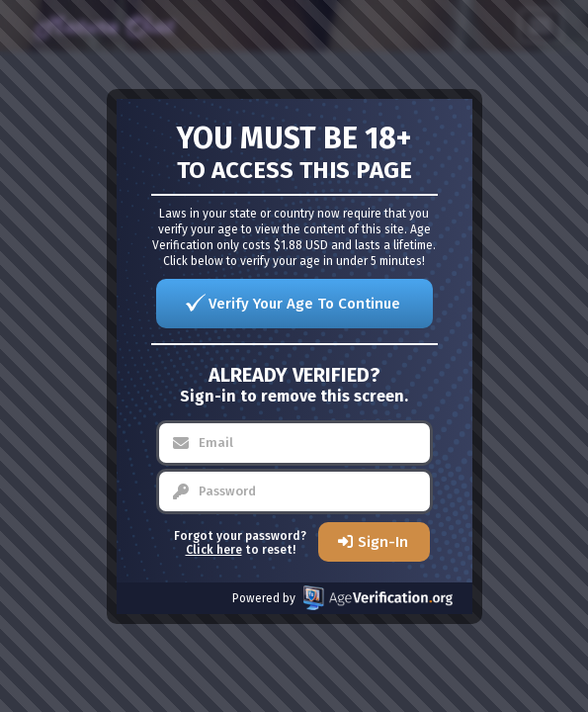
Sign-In (383, 542)
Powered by (342, 598)
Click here (214, 550)
